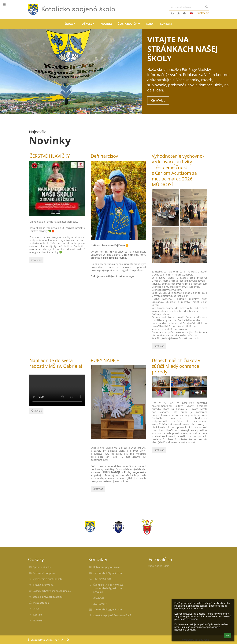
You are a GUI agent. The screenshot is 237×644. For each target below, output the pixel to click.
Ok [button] (228, 636)
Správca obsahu (42, 567)
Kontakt (38, 615)
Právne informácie (43, 585)
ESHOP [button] (150, 24)
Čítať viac (160, 100)
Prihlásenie (203, 13)
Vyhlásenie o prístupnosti (47, 579)
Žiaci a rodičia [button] (129, 24)
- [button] (179, 13)
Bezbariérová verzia (41, 640)
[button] (191, 13)
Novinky (38, 620)
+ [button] (172, 13)
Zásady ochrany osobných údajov (52, 591)
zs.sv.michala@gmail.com (108, 573)
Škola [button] (70, 24)
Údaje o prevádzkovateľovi (48, 597)
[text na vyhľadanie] (189, 7)
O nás (36, 609)
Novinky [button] (107, 24)
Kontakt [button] (166, 24)
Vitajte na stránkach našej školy (182, 48)
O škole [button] (88, 24)
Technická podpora (44, 573)
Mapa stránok (41, 603)
